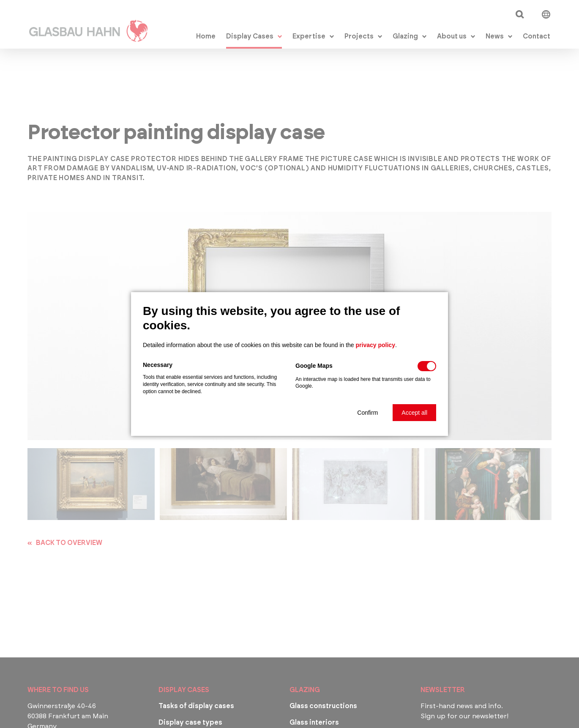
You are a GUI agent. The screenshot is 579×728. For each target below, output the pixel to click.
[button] (367, 413)
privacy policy (376, 345)
